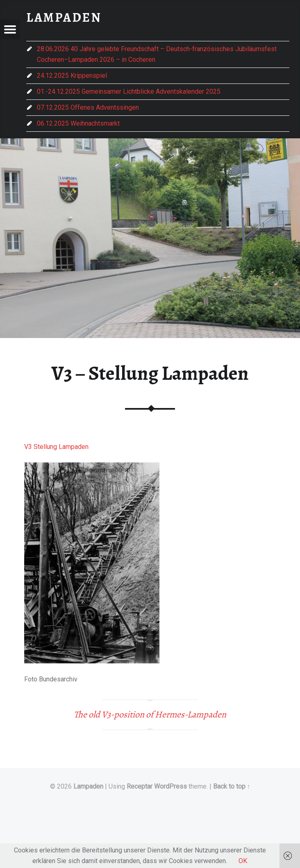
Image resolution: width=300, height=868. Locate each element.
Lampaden (88, 786)
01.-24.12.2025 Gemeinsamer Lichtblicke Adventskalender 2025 (129, 91)
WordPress (170, 786)
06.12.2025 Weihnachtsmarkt (78, 123)
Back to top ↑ (232, 786)
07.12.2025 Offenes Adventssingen (88, 107)
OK (243, 861)
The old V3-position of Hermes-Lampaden (150, 715)
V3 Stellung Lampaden (56, 447)
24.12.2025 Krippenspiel (72, 76)
